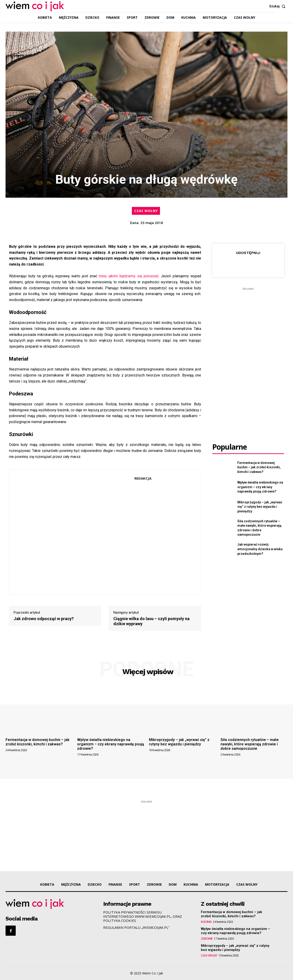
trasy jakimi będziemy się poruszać (129, 276)
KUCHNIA (206, 922)
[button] (278, 6)
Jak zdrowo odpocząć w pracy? (44, 619)
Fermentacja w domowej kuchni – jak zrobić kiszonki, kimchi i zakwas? (259, 467)
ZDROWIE (207, 939)
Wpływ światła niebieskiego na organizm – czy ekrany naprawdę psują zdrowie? (260, 487)
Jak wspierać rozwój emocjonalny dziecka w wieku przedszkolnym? (260, 549)
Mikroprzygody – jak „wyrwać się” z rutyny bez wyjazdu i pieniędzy (260, 507)
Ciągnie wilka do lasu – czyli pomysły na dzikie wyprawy (151, 621)
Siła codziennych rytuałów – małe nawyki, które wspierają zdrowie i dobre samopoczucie (250, 744)
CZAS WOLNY (146, 211)
